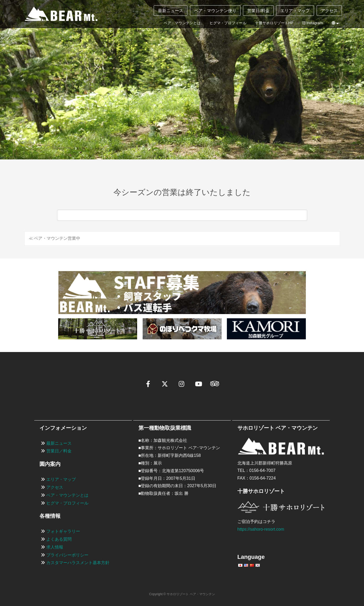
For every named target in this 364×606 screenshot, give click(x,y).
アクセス (329, 11)
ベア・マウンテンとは (182, 23)
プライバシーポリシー (67, 555)
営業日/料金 (258, 11)
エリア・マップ (295, 11)
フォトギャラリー (63, 531)
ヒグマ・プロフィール (228, 23)
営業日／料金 (59, 451)
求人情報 (55, 547)
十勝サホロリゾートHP (274, 23)
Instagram (312, 23)
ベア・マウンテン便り (215, 11)
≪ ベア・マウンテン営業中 (54, 238)
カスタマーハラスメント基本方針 (78, 563)
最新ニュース (171, 11)
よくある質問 (59, 539)
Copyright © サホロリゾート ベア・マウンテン (182, 594)
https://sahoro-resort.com (261, 529)
